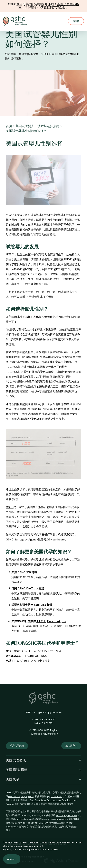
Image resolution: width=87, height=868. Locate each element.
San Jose (67, 800)
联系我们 (69, 534)
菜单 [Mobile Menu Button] (76, 21)
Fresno (10, 804)
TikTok (41, 621)
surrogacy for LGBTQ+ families (40, 823)
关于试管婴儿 (34, 297)
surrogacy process (67, 815)
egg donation (55, 796)
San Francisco (38, 800)
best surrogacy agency (21, 796)
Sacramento (54, 800)
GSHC (10, 507)
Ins (64, 621)
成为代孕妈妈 (17, 746)
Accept (11, 859)
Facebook (54, 621)
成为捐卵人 (71, 746)
